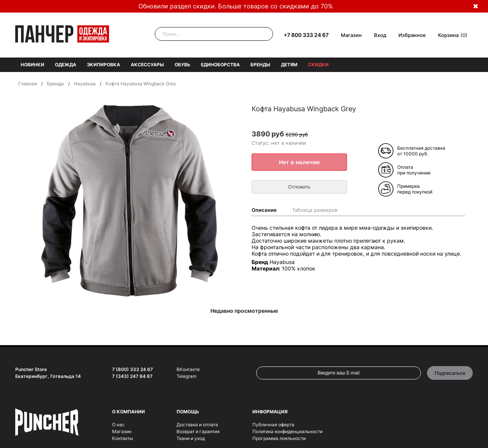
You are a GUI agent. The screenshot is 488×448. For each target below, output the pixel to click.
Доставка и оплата (197, 425)
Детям (289, 65)
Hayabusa (85, 84)
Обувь (182, 65)
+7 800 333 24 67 (306, 35)
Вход (380, 35)
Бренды (260, 65)
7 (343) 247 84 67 (132, 376)
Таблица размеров (315, 210)
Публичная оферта (273, 425)
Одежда (66, 65)
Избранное (412, 35)
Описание (264, 210)
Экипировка (104, 65)
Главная (28, 84)
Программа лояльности (279, 438)
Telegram (186, 376)
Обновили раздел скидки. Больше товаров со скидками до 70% (236, 6)
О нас (118, 425)
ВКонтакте (188, 369)
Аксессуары (147, 65)
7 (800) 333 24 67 (132, 369)
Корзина (448, 35)
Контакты (123, 438)
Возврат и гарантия (198, 431)
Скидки (318, 65)
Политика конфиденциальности (287, 431)
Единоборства (220, 65)
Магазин (351, 35)
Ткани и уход (191, 438)
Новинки (32, 65)
